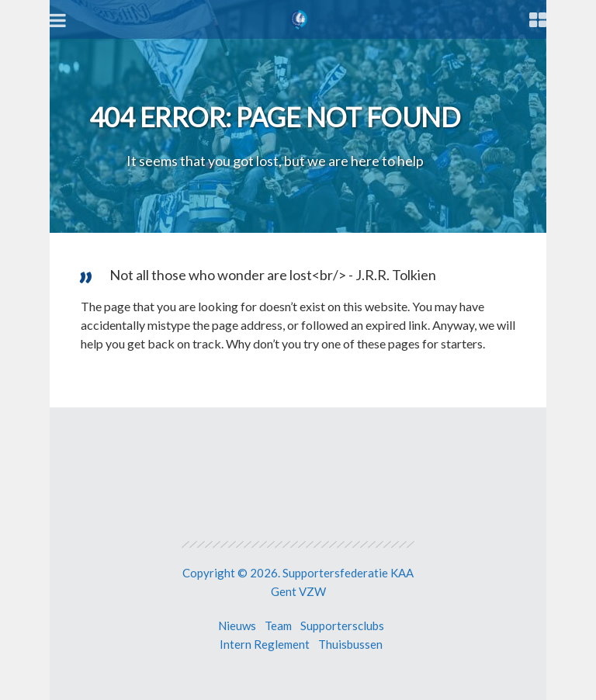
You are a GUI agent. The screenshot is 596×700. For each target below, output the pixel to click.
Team (278, 625)
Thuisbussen (350, 644)
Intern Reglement (265, 644)
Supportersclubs (342, 625)
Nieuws (237, 625)
